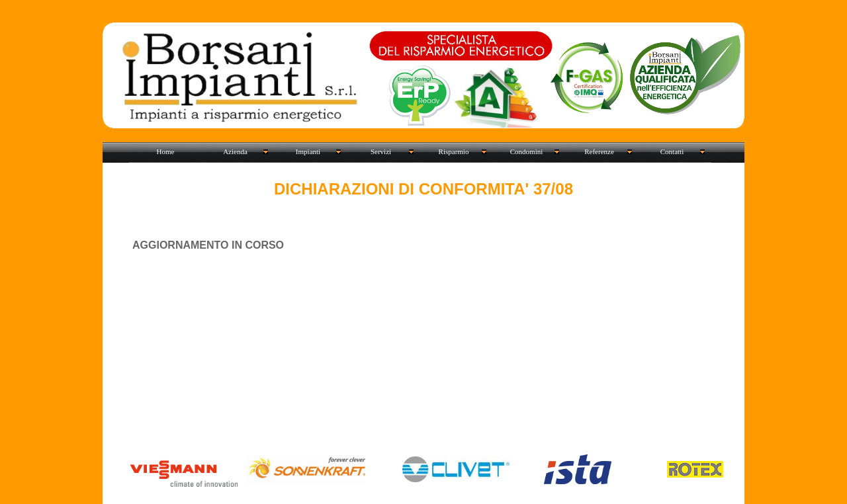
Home (166, 151)
